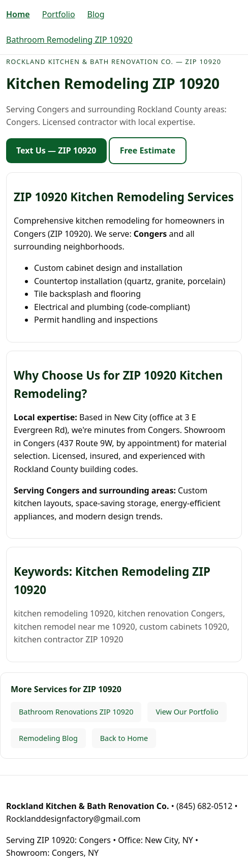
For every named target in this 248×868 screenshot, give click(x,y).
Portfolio (59, 14)
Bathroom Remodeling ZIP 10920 (69, 40)
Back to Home (124, 738)
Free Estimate (148, 150)
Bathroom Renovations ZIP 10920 (76, 712)
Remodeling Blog (48, 738)
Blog (96, 14)
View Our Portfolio (187, 712)
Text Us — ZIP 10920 (56, 150)
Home (18, 14)
